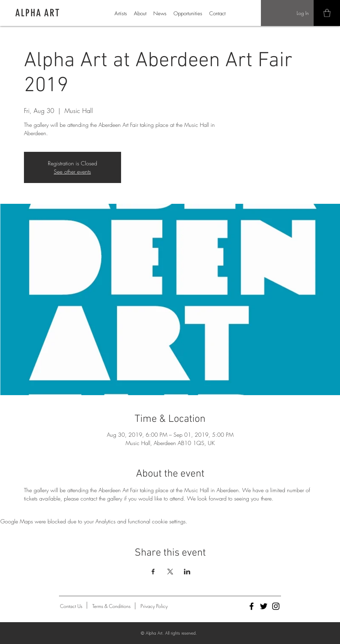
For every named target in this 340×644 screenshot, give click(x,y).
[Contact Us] (71, 606)
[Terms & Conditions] (111, 606)
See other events (72, 172)
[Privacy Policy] (154, 606)
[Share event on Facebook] (153, 572)
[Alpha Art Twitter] (264, 606)
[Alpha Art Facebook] (252, 606)
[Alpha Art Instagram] (276, 606)
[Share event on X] (170, 572)
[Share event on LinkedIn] (187, 572)
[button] (327, 13)
